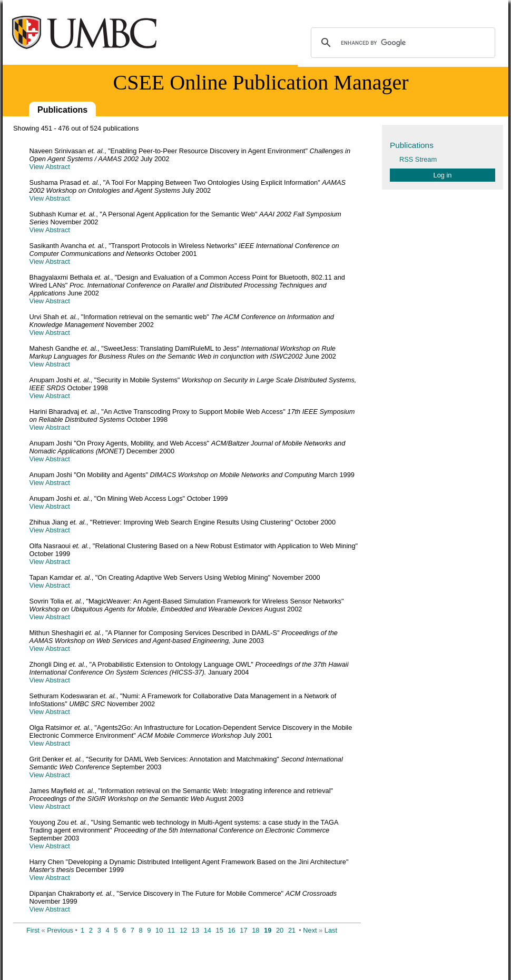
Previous (60, 930)
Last (331, 930)
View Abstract (50, 167)
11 (171, 930)
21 (292, 930)
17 (243, 930)
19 (268, 930)
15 (220, 930)
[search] (401, 43)
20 (280, 930)
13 (195, 930)
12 (183, 930)
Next (310, 930)
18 (255, 930)
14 (208, 930)
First (33, 930)
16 (231, 930)
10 (159, 930)
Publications (62, 110)
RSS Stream (418, 159)
